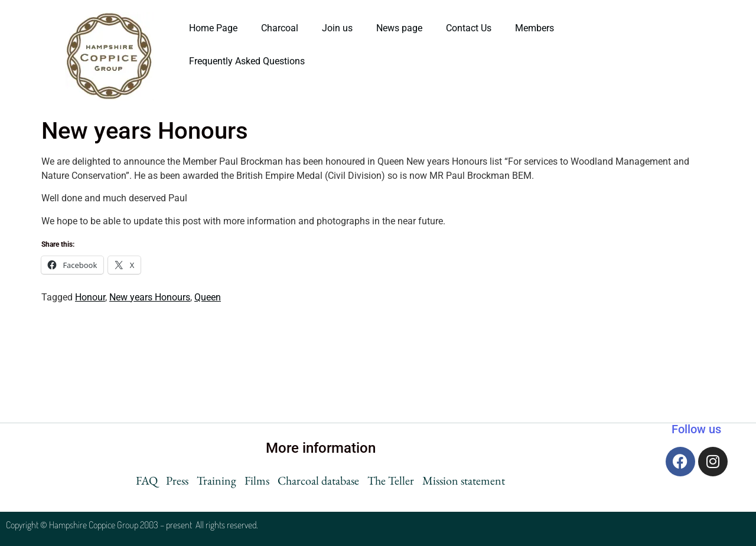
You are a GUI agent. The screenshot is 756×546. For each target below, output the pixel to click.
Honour (90, 297)
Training (216, 480)
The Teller (391, 480)
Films (257, 480)
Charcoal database (318, 480)
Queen (208, 297)
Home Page (213, 28)
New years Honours (150, 297)
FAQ (147, 480)
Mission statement (464, 480)
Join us (337, 28)
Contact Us (469, 28)
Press (177, 480)
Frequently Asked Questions (248, 61)
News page (399, 28)
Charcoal (280, 28)
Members (535, 28)
